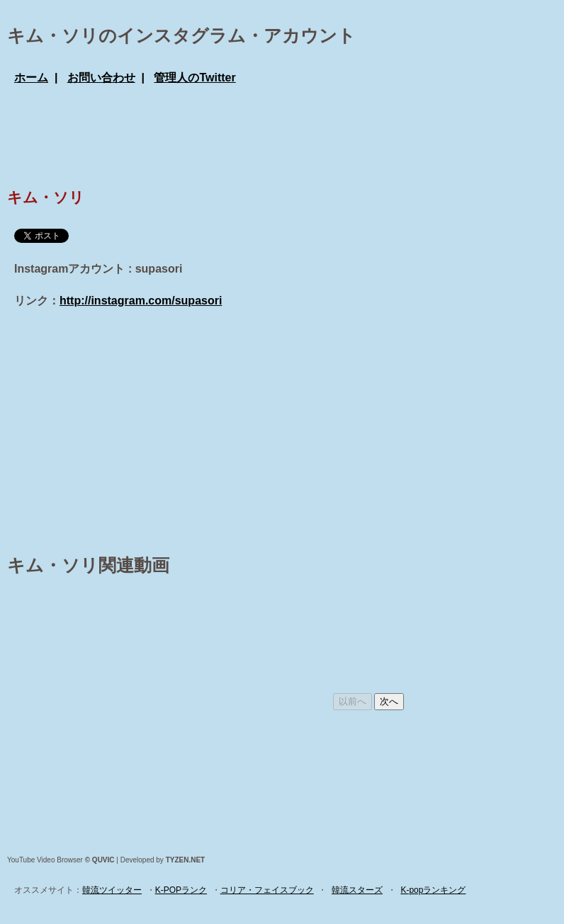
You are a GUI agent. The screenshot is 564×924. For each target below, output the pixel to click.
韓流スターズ (357, 890)
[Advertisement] (272, 135)
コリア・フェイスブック (267, 890)
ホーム (31, 78)
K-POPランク (181, 890)
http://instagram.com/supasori (141, 301)
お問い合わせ (101, 78)
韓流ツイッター (112, 890)
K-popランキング (433, 890)
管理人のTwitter (194, 78)
